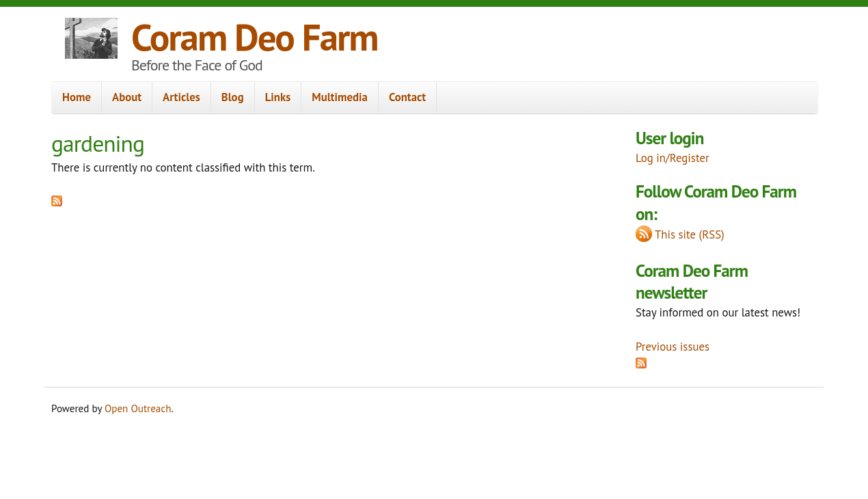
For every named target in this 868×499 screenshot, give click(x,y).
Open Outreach (138, 408)
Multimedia (340, 97)
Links (278, 97)
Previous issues (673, 347)
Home (77, 97)
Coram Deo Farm (255, 37)
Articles (181, 97)
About (127, 97)
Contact (407, 97)
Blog (233, 97)
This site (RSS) (690, 234)
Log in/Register (673, 158)
